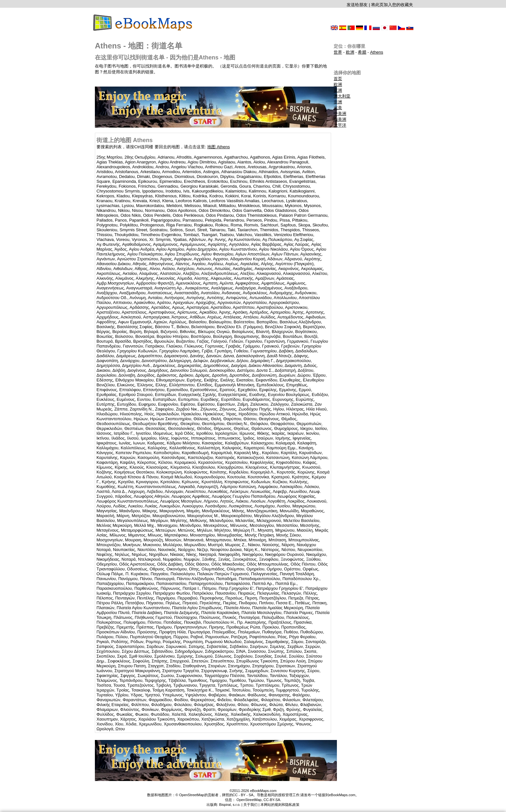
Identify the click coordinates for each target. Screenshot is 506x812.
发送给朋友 (357, 5)
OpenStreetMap (249, 800)
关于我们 (250, 805)
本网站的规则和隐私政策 (280, 805)
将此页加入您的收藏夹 (392, 5)
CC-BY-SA (272, 800)
